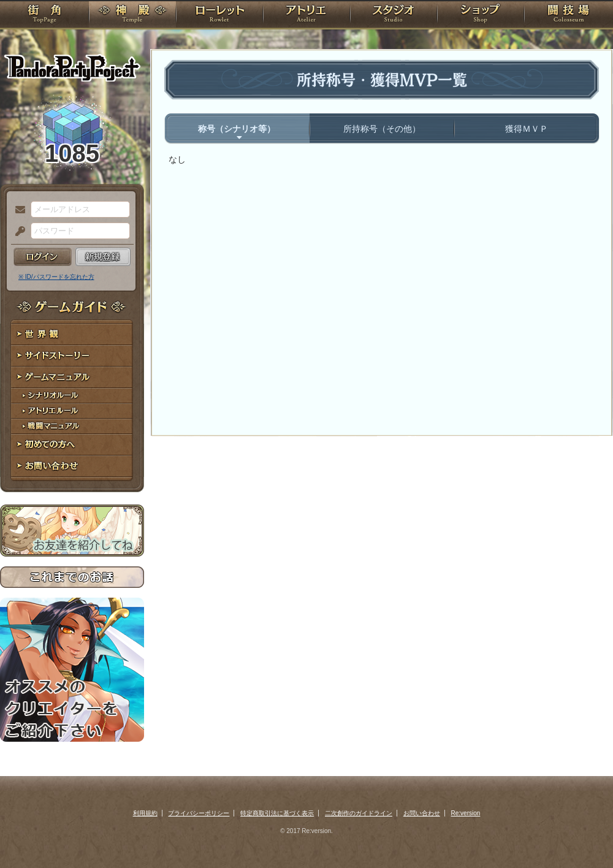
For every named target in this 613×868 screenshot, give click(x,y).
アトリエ (306, 15)
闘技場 (569, 15)
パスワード (17, 232)
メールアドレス (17, 210)
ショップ (481, 15)
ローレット (219, 15)
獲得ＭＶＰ (527, 129)
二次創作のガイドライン (359, 813)
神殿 (132, 15)
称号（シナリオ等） (237, 129)
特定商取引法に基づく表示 (277, 813)
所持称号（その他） (382, 129)
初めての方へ (72, 445)
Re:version (466, 813)
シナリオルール (72, 396)
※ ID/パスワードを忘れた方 (56, 277)
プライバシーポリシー (199, 813)
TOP (44, 15)
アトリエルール (72, 411)
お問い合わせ (72, 466)
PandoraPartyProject (72, 67)
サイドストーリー (72, 356)
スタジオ (394, 15)
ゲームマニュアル (72, 377)
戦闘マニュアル (72, 426)
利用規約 (145, 813)
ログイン (43, 257)
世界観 (72, 334)
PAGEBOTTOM (582, 834)
